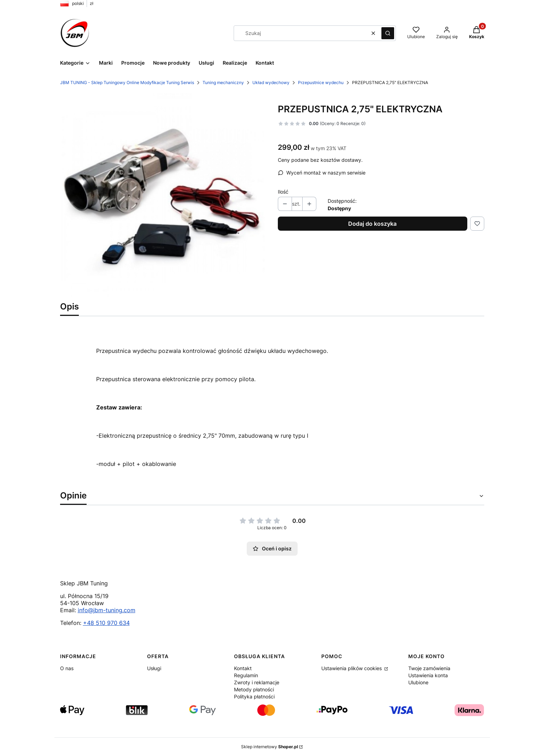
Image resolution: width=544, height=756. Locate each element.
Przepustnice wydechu (321, 82)
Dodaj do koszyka (372, 224)
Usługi (154, 668)
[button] (388, 33)
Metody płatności (254, 689)
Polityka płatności (254, 696)
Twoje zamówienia (429, 668)
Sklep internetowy (270, 747)
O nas (67, 668)
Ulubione (418, 682)
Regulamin (246, 675)
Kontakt (243, 668)
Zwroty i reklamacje (257, 682)
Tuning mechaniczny (223, 82)
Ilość (283, 192)
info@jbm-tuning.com (107, 610)
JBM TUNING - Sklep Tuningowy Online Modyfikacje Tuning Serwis (127, 82)
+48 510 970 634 (106, 623)
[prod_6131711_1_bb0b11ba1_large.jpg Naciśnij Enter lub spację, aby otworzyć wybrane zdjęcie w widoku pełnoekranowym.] (163, 195)
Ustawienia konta (428, 675)
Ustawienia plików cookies (352, 668)
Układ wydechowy (271, 82)
